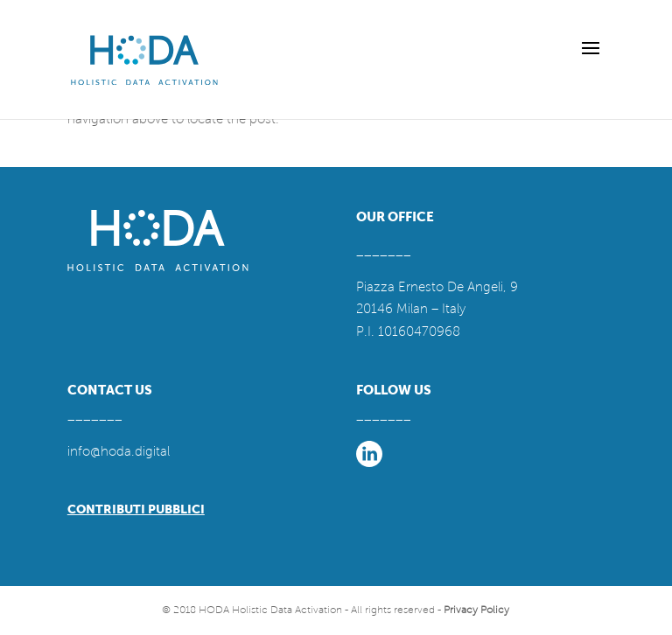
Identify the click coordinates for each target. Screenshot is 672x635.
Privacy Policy (476, 610)
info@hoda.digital (119, 451)
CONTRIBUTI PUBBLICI (136, 509)
